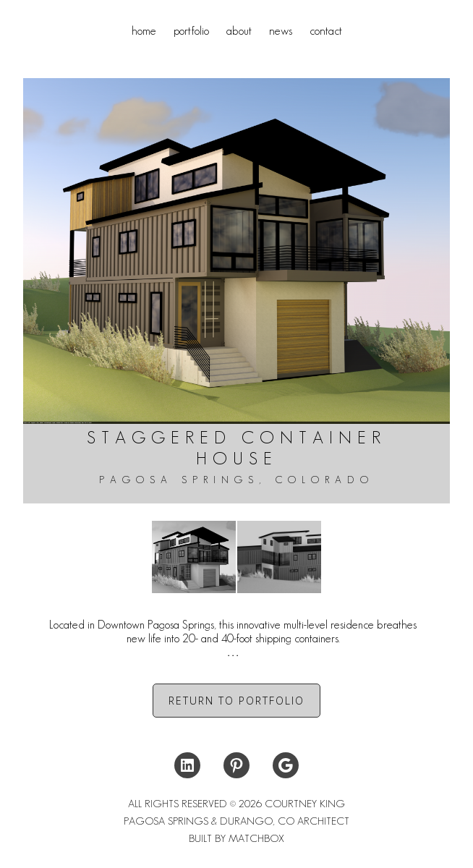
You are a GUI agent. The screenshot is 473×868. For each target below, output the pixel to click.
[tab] (236, 639)
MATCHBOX (256, 838)
